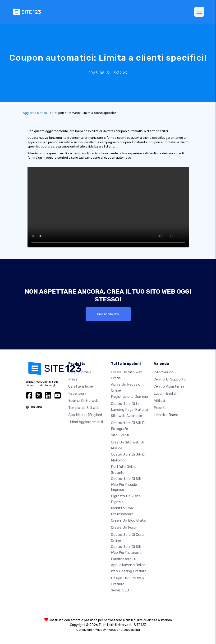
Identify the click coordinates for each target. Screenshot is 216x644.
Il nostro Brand (166, 415)
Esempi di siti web (83, 401)
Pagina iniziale (80, 372)
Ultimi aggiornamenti (86, 422)
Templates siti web (84, 408)
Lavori (166, 394)
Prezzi (73, 379)
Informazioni (164, 372)
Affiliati (159, 401)
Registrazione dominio (129, 397)
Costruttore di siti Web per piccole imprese (126, 484)
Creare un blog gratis (129, 520)
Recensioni (77, 394)
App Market (85, 415)
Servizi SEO (120, 590)
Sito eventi (120, 435)
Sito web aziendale (126, 416)
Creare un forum (125, 528)
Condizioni (84, 630)
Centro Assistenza (169, 386)
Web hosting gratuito (129, 571)
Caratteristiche (81, 386)
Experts (160, 408)
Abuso (114, 630)
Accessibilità (131, 630)
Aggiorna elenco (35, 113)
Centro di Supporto (170, 379)
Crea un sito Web (108, 314)
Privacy (100, 630)
